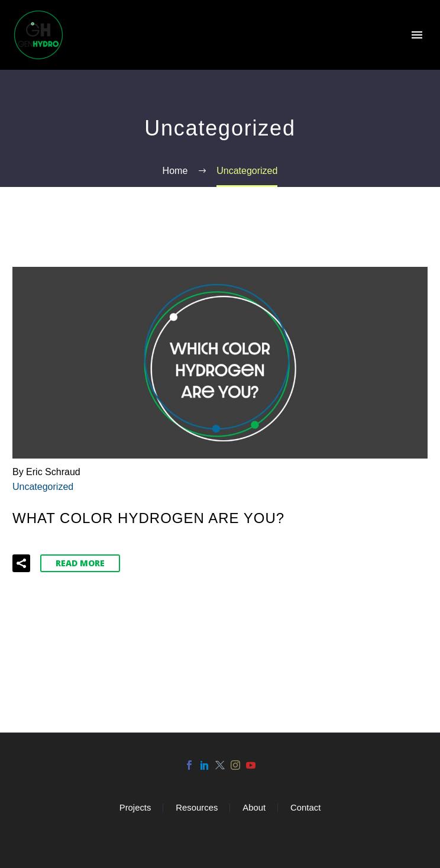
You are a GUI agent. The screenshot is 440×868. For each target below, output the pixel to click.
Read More (80, 563)
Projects (135, 808)
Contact (305, 808)
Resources (197, 808)
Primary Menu (417, 35)
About (254, 808)
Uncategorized (43, 487)
